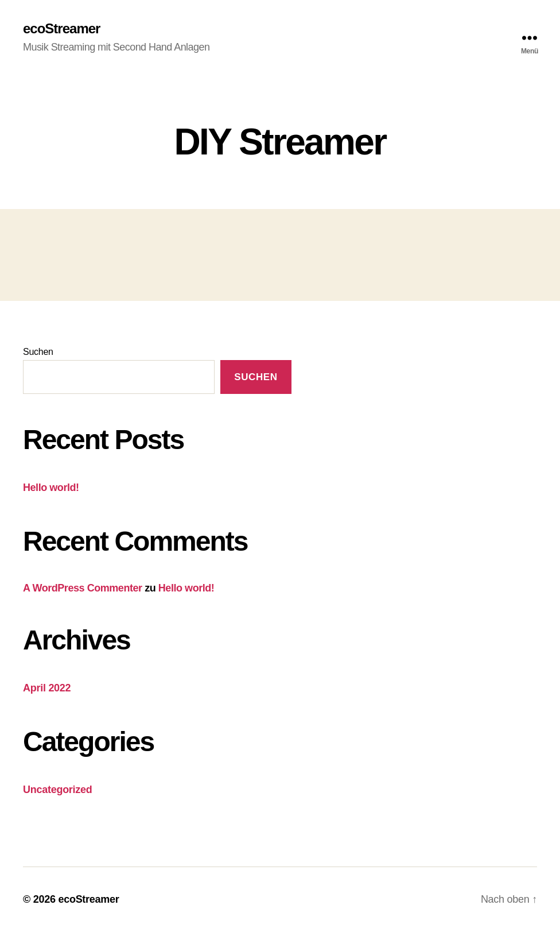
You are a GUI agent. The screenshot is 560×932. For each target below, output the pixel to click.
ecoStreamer (61, 29)
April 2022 (47, 688)
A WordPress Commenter (83, 588)
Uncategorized (58, 790)
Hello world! (51, 488)
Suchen (38, 352)
